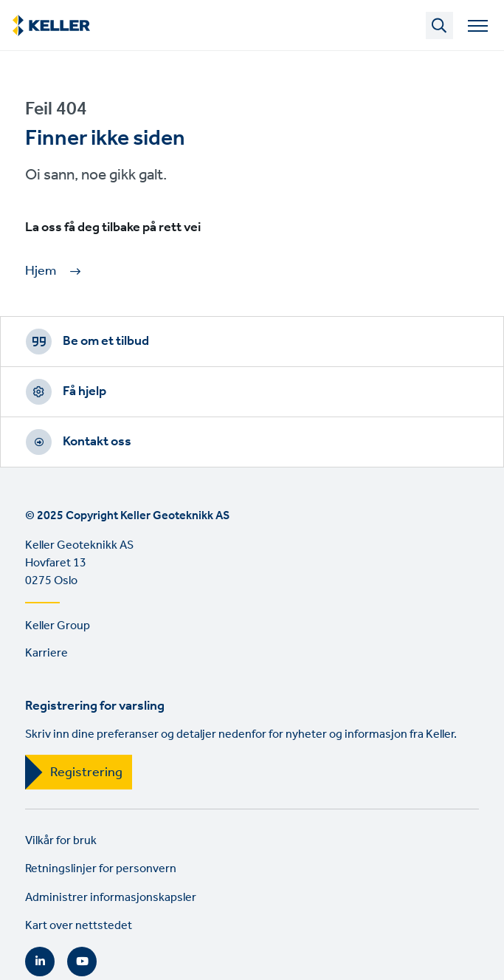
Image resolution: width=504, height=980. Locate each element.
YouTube (82, 962)
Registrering (86, 772)
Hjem (41, 271)
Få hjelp (84, 391)
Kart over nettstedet (79, 926)
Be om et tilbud (106, 341)
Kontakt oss (97, 442)
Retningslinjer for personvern (101, 869)
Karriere (46, 653)
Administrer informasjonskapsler (111, 898)
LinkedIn (40, 962)
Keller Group (58, 626)
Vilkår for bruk (61, 841)
